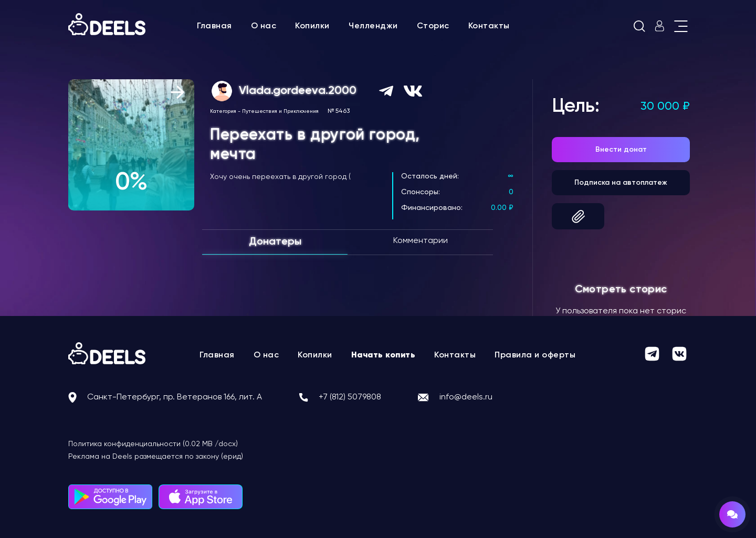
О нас (264, 26)
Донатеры (275, 242)
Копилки (312, 26)
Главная (214, 26)
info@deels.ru (466, 397)
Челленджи (373, 26)
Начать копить (384, 355)
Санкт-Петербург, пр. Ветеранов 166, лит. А (175, 397)
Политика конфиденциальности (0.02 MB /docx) (153, 444)
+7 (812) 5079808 (350, 397)
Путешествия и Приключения (280, 111)
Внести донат (621, 150)
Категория (223, 111)
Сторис (433, 26)
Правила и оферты (535, 355)
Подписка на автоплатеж (621, 183)
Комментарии (421, 241)
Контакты (489, 26)
